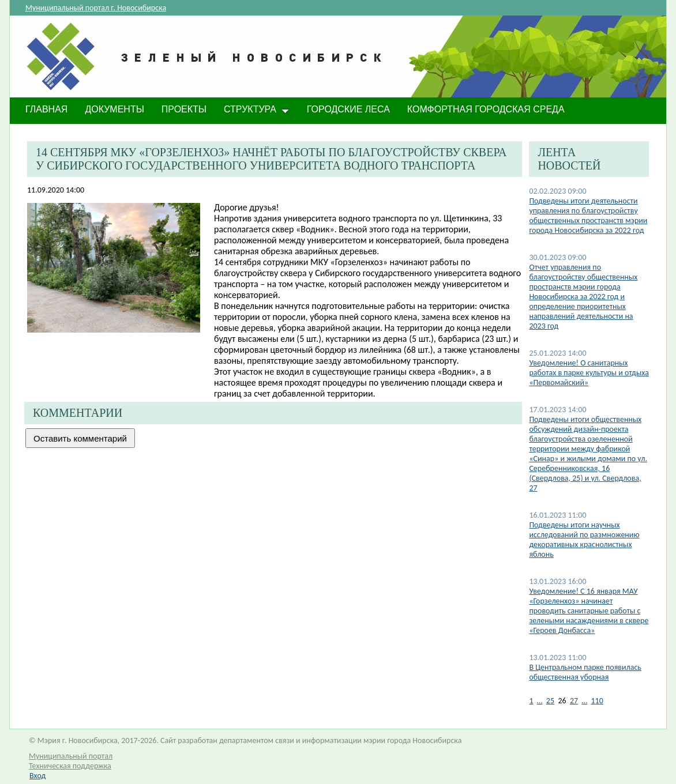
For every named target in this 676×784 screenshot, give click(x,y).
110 (597, 701)
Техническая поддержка (70, 766)
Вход (37, 776)
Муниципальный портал (71, 756)
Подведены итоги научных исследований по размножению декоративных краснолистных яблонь (584, 540)
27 (574, 701)
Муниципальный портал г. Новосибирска (96, 8)
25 (550, 701)
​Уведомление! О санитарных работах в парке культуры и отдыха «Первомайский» (589, 373)
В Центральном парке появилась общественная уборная (585, 672)
